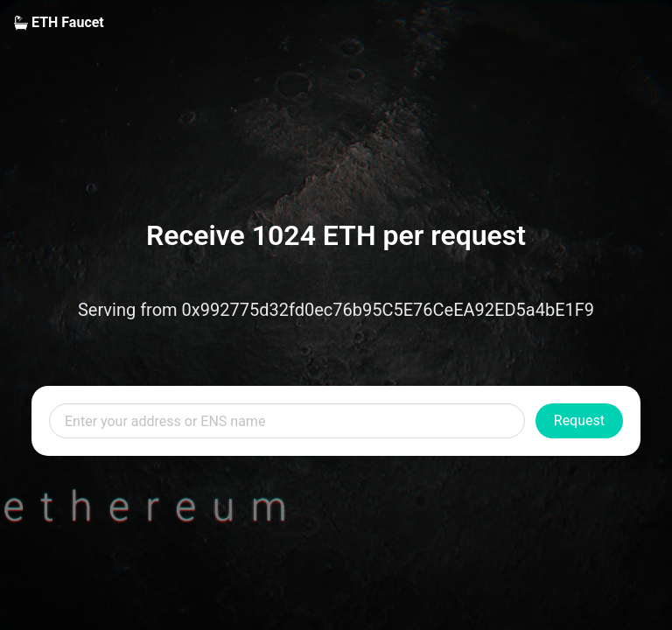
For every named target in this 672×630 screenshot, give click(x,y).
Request (579, 420)
